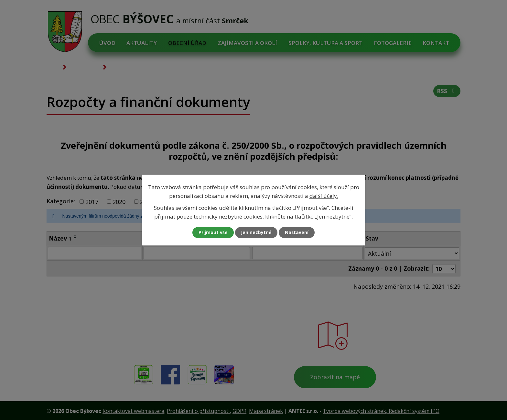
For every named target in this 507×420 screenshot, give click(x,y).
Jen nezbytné (256, 233)
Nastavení (298, 233)
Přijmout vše (211, 233)
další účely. (324, 195)
